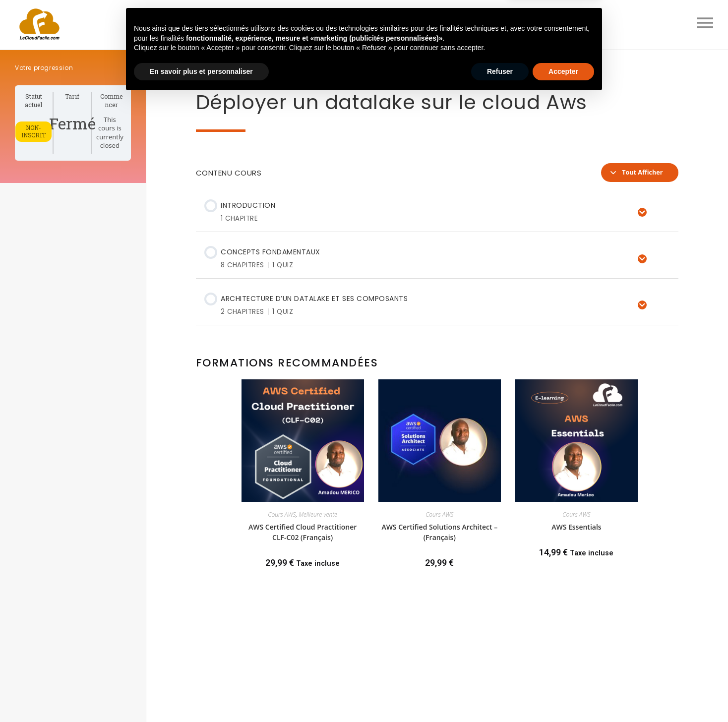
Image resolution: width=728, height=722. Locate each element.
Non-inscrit (33, 131)
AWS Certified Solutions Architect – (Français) (439, 532)
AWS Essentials (576, 527)
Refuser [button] (500, 695)
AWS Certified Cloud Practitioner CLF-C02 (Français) (303, 532)
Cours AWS (282, 514)
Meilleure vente (318, 514)
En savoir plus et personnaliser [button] (201, 695)
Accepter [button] (563, 695)
